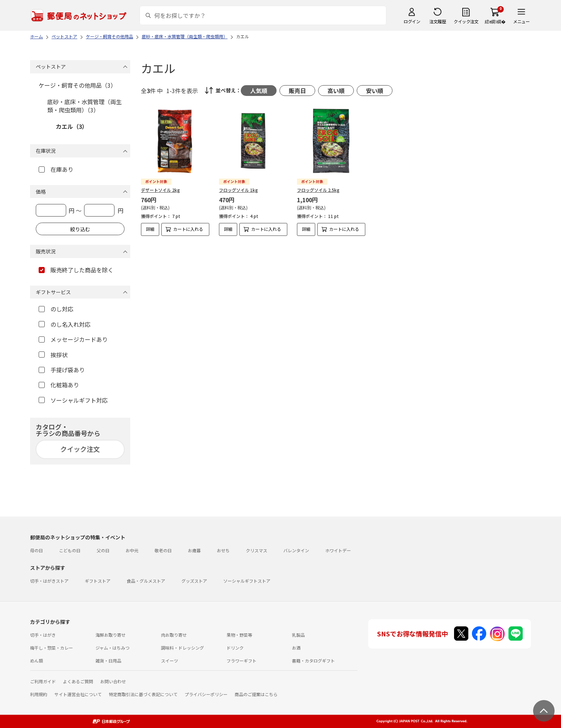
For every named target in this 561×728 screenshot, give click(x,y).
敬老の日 (163, 550)
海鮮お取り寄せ (111, 635)
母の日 (36, 550)
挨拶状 (53, 355)
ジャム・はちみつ (113, 648)
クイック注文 (466, 21)
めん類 (36, 661)
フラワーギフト (242, 661)
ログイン (412, 21)
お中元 (132, 550)
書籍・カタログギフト (313, 661)
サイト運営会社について (78, 694)
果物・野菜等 (239, 635)
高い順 (336, 91)
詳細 (150, 229)
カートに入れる (188, 229)
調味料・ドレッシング (182, 648)
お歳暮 (194, 550)
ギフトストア (98, 581)
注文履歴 (438, 21)
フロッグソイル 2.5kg (318, 190)
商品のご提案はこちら (256, 694)
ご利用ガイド (43, 681)
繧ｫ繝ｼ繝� (495, 21)
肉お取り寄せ (174, 635)
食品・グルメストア (146, 581)
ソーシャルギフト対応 (73, 400)
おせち (223, 550)
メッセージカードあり (73, 339)
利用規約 (39, 694)
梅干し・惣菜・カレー (52, 648)
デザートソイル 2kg (160, 190)
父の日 (103, 550)
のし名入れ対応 (65, 324)
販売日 (297, 91)
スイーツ (170, 661)
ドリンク (235, 648)
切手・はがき (43, 635)
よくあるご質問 (78, 681)
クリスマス (257, 550)
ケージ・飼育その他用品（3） (77, 85)
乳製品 (298, 635)
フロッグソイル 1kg (238, 190)
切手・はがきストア (49, 581)
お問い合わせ (113, 681)
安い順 (375, 91)
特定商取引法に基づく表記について (143, 694)
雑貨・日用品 (108, 661)
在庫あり (56, 169)
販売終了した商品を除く (76, 270)
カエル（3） (72, 126)
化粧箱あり (59, 385)
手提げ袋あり (62, 370)
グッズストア (194, 581)
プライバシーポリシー (206, 694)
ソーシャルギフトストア (247, 581)
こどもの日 (70, 550)
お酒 (296, 648)
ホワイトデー (338, 550)
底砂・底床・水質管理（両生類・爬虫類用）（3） (84, 106)
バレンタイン (296, 550)
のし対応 (56, 309)
